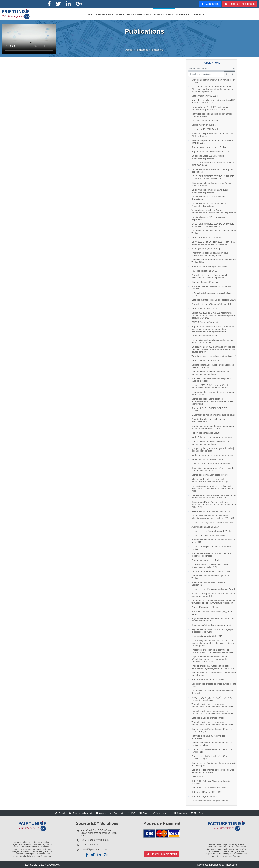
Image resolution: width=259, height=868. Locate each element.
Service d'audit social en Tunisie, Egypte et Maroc (212, 613)
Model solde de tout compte (205, 309)
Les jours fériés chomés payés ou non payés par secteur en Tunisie (213, 771)
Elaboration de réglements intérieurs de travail (214, 415)
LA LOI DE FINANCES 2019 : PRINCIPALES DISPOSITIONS (213, 164)
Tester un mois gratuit (82, 813)
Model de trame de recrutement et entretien (212, 455)
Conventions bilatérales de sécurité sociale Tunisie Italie (212, 751)
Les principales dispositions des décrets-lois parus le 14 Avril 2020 (213, 341)
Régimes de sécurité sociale (205, 282)
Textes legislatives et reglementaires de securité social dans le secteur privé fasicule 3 (213, 723)
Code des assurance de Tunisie (207, 560)
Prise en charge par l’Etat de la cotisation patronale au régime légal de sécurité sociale (213, 667)
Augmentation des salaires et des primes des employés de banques (213, 620)
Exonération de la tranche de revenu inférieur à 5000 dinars (213, 393)
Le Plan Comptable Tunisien (205, 121)
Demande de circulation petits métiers (210, 475)
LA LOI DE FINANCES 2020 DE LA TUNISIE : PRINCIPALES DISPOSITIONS (214, 225)
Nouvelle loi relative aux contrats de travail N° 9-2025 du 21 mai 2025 (213, 101)
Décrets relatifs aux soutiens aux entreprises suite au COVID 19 (213, 366)
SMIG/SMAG (198, 777)
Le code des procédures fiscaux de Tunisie (212, 531)
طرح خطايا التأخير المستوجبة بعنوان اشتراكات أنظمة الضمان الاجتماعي (213, 699)
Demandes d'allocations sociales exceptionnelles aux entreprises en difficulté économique (212, 401)
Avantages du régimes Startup (206, 249)
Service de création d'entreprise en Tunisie (212, 625)
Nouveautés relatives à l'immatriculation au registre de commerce (212, 555)
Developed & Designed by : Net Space (217, 865)
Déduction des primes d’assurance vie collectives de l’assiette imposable (210, 276)
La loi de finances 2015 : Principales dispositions (209, 198)
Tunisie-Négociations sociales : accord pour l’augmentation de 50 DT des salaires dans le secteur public (213, 643)
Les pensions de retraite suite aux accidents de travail (213, 692)
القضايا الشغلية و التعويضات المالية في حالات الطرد (212, 294)
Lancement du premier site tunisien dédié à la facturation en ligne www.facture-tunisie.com (213, 602)
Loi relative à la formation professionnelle (211, 801)
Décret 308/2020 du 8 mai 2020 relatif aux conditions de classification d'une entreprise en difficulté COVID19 (214, 315)
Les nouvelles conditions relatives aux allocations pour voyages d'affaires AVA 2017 (213, 517)
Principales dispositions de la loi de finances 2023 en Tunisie (213, 135)
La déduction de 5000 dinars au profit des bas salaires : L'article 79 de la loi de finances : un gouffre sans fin (213, 349)
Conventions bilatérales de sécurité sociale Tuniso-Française (212, 730)
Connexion (182, 813)
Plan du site (119, 813)
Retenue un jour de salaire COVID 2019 (211, 511)
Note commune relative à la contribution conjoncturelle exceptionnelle (211, 373)
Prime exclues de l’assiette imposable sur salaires (211, 288)
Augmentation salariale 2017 (205, 527)
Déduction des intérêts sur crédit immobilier (212, 304)
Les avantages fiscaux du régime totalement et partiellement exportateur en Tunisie (214, 496)
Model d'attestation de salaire (206, 360)
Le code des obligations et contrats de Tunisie (213, 522)
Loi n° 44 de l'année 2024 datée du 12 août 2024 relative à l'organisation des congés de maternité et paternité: (213, 89)
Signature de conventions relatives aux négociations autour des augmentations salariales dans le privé (210, 659)
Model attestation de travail (204, 336)
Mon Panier (199, 813)
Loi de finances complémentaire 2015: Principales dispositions (210, 191)
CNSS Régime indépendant (205, 322)
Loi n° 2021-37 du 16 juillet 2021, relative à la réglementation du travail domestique (213, 243)
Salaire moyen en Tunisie (204, 125)
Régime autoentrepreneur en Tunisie (209, 147)
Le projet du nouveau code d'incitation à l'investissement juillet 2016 (211, 566)
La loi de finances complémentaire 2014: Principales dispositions (211, 205)
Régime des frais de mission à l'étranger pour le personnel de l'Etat (213, 631)
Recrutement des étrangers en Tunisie (210, 267)
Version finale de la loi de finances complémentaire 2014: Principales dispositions (214, 211)
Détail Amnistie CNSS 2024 (205, 96)
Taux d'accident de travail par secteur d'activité (214, 356)
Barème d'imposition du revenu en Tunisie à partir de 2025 (213, 142)
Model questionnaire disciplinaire (207, 459)
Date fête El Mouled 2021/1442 (206, 792)
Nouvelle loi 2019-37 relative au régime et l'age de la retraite (211, 380)
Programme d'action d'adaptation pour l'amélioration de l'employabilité (210, 254)
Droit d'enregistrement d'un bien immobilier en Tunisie (213, 81)
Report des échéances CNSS (206, 433)
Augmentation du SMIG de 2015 (207, 636)
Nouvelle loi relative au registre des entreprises (208, 737)
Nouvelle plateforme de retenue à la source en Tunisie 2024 (214, 261)
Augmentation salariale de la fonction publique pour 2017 (214, 541)
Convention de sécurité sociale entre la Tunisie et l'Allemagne (214, 764)
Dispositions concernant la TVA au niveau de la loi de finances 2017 (213, 469)
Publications (142, 52)
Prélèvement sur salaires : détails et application (209, 584)
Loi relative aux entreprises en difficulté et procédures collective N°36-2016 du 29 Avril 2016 (212, 488)
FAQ (133, 813)
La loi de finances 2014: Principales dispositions (209, 218)
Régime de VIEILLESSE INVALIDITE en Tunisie (211, 409)
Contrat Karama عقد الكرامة (205, 607)
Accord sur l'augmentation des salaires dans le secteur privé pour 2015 (214, 595)
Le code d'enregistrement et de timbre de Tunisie (211, 548)
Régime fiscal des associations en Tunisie (212, 151)
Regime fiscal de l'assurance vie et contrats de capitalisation (214, 674)
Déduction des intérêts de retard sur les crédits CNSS (214, 685)
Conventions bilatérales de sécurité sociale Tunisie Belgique (212, 757)
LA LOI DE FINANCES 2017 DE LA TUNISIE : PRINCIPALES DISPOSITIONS (214, 177)
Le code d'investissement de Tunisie (209, 535)
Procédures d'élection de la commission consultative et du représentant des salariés (212, 651)
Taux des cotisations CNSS (205, 271)
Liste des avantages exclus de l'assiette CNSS (214, 300)
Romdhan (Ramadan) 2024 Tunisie (208, 680)
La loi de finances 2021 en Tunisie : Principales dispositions (208, 157)
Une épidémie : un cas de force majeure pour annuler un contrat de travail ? (213, 427)
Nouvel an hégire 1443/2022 (205, 796)
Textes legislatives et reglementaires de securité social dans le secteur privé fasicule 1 (213, 705)
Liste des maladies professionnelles (209, 718)
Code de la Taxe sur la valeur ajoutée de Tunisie (211, 577)
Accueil (129, 52)
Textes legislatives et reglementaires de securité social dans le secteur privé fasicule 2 (213, 712)
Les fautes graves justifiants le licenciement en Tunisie (214, 232)
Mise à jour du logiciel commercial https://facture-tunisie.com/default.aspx (210, 480)
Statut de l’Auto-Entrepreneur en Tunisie (211, 464)
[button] (100, 14)
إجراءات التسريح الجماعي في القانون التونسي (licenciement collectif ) (213, 450)
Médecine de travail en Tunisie (206, 237)
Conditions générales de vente (156, 813)
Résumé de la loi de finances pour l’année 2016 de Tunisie (212, 184)
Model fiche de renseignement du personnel (213, 437)
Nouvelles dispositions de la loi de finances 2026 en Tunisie (212, 115)
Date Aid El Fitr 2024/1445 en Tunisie (209, 788)
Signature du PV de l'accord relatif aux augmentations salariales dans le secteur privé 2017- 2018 (214, 505)
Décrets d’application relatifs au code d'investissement (209, 420)
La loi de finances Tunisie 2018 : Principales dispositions (213, 171)
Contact (103, 813)
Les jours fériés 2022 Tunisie (205, 129)
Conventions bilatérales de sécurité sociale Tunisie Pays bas (212, 744)
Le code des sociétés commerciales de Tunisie (214, 589)
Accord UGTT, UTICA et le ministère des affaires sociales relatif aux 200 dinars (211, 386)
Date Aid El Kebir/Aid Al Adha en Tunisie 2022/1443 (211, 782)
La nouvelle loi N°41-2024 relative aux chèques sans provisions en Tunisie (210, 108)
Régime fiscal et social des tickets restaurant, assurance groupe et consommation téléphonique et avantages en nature (213, 329)
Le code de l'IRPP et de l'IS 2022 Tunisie (211, 571)
